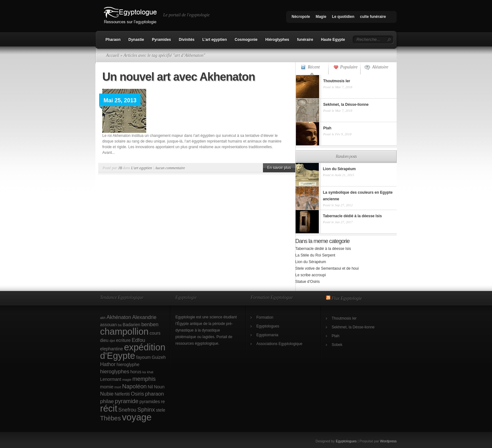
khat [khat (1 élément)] (150, 372)
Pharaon (113, 40)
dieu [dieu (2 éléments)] (104, 340)
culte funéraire (373, 17)
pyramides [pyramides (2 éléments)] (150, 402)
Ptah (336, 336)
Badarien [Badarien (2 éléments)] (131, 325)
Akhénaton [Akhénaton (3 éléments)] (119, 317)
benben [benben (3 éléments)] (150, 324)
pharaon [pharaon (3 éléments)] (154, 394)
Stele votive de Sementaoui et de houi (327, 268)
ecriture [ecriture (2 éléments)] (123, 340)
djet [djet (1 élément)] (112, 341)
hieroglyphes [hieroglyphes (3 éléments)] (115, 371)
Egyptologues (268, 326)
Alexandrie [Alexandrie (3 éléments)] (144, 317)
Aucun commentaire (170, 168)
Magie (321, 17)
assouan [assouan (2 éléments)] (108, 325)
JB (120, 168)
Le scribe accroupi (310, 275)
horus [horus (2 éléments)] (136, 372)
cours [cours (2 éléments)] (155, 333)
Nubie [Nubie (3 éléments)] (107, 394)
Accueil (113, 55)
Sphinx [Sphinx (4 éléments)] (146, 410)
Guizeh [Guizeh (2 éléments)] (159, 357)
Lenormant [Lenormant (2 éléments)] (111, 379)
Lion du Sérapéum (311, 262)
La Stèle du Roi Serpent (315, 255)
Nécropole (301, 17)
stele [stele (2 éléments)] (161, 410)
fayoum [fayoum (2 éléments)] (143, 357)
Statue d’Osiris (307, 282)
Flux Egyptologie (347, 298)
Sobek (337, 345)
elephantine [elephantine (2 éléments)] (112, 349)
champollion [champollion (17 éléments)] (124, 332)
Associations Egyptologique (279, 344)
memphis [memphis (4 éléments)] (144, 379)
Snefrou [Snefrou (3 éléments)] (127, 410)
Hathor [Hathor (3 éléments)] (108, 364)
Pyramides (161, 40)
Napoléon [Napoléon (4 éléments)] (134, 386)
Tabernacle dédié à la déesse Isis (323, 249)
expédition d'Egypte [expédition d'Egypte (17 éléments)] (133, 351)
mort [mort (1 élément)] (118, 387)
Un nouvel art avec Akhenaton (179, 77)
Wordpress (388, 441)
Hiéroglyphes (277, 40)
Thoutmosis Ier (344, 318)
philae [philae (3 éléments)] (107, 401)
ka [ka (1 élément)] (144, 372)
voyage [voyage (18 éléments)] (137, 417)
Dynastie (136, 40)
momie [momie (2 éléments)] (107, 387)
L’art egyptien (215, 40)
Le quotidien (343, 17)
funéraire (305, 40)
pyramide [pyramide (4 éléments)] (127, 401)
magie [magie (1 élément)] (127, 380)
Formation (265, 317)
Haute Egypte (333, 40)
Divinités (187, 40)
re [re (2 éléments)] (163, 402)
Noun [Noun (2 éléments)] (159, 387)
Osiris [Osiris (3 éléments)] (137, 394)
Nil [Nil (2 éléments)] (150, 387)
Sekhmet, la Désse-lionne (353, 327)
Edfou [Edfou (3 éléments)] (139, 340)
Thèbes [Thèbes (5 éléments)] (110, 418)
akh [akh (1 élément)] (103, 318)
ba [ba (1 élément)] (120, 325)
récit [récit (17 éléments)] (109, 408)
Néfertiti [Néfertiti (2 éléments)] (122, 394)
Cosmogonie (246, 40)
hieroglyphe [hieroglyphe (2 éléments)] (128, 364)
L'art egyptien (142, 168)
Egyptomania (267, 335)
